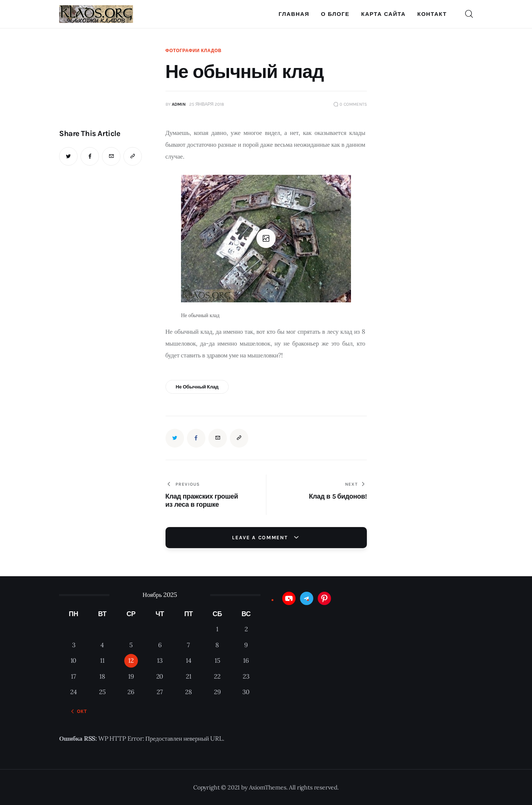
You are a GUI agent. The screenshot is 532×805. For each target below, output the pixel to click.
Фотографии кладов (194, 51)
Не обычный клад (197, 387)
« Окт (80, 711)
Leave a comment (261, 538)
